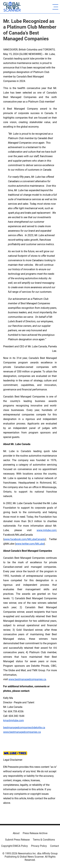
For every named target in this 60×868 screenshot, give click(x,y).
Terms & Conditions (44, 840)
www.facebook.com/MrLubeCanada (24, 539)
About (16, 833)
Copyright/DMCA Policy (14, 846)
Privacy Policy (39, 846)
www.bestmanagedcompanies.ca (22, 732)
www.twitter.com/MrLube (30, 544)
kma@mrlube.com (14, 720)
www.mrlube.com (46, 530)
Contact (54, 846)
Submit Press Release (17, 840)
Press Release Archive (35, 833)
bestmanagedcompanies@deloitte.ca (24, 728)
